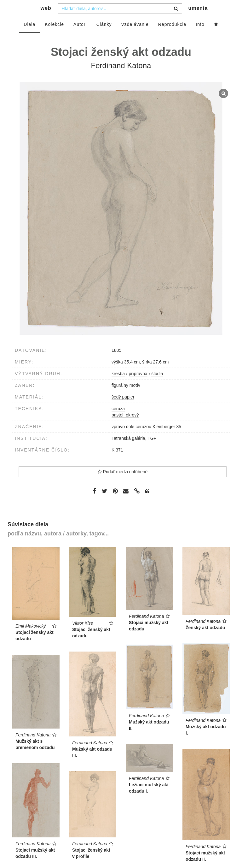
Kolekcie (54, 37)
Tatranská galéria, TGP (134, 451)
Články (104, 37)
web (46, 21)
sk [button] (216, 10)
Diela (29, 37)
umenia (198, 21)
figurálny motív (126, 398)
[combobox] (120, 21)
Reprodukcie (172, 37)
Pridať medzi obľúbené (123, 484)
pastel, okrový (125, 428)
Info (200, 37)
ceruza (118, 421)
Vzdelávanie (135, 37)
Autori (80, 37)
